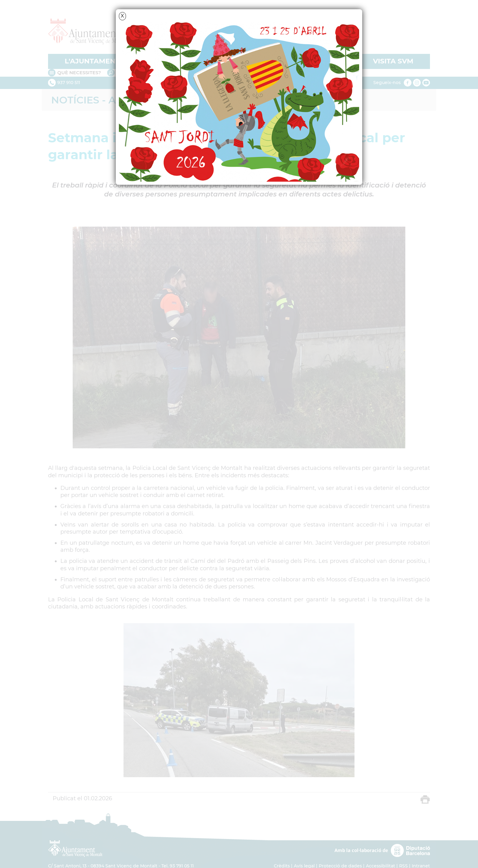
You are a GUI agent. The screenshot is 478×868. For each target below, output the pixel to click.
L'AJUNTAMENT (92, 61)
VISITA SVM (393, 61)
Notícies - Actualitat (111, 100)
